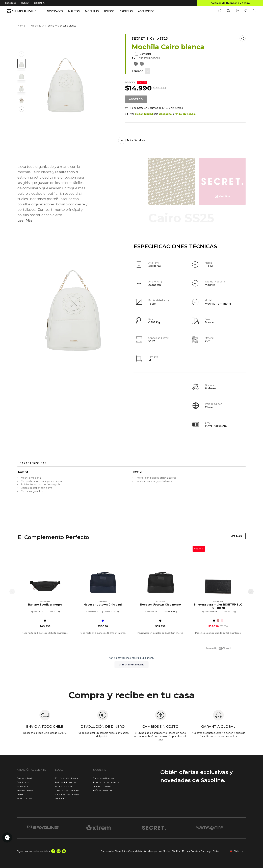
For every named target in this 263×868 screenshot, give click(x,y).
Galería (222, 196)
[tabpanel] (131, 497)
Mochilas (36, 26)
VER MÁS (236, 536)
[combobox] (234, 851)
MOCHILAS (92, 11)
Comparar (143, 54)
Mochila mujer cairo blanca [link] (61, 26)
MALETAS (74, 11)
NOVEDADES (55, 11)
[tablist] (131, 464)
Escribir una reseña (135, 665)
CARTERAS (126, 11)
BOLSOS (109, 11)
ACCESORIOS (146, 11)
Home (21, 26)
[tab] (33, 464)
